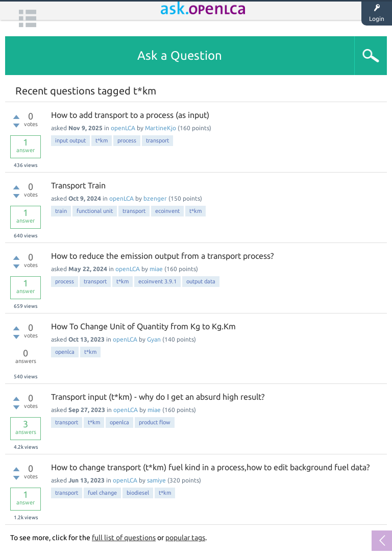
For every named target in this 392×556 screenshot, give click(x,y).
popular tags (185, 538)
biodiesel (138, 493)
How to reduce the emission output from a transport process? (162, 256)
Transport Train (78, 185)
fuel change (102, 493)
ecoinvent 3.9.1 (157, 281)
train (61, 211)
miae (156, 269)
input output (70, 140)
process (127, 140)
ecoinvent (167, 211)
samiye (156, 480)
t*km (102, 140)
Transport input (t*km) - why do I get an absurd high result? (158, 397)
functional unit (95, 211)
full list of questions (124, 538)
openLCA (123, 128)
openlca (65, 352)
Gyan (154, 339)
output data (201, 281)
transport (157, 140)
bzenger (155, 198)
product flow (155, 422)
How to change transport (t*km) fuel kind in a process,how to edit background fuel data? (210, 467)
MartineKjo (161, 128)
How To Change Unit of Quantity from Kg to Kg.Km (143, 326)
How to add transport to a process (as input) (130, 115)
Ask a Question (180, 55)
